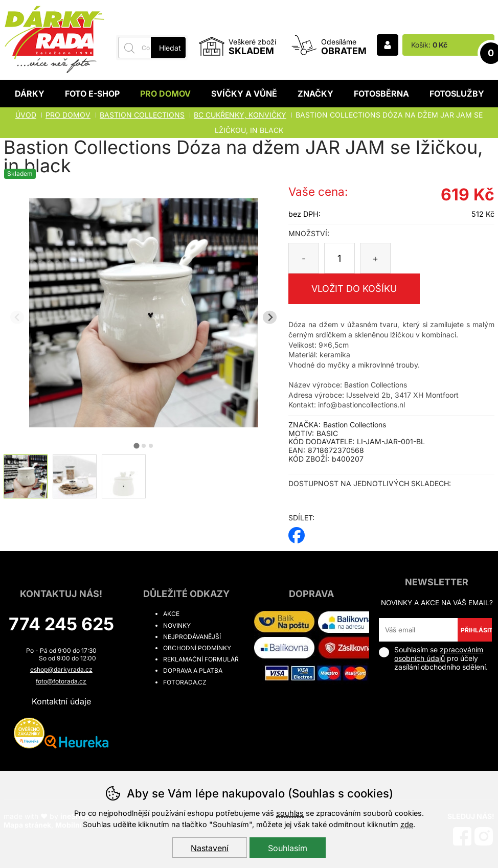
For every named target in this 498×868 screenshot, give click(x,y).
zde (407, 824)
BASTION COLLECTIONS (142, 115)
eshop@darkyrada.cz (61, 669)
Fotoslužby (457, 94)
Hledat (170, 48)
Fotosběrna (381, 94)
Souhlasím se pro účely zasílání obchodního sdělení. (433, 658)
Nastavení (210, 848)
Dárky (30, 94)
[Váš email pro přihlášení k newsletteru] (418, 630)
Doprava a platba (193, 670)
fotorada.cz (185, 682)
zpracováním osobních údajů (439, 654)
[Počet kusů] (339, 258)
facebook (297, 532)
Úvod (26, 115)
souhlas (290, 813)
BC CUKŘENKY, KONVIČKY (240, 115)
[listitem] (26, 476)
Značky (315, 94)
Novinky (177, 625)
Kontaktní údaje (61, 701)
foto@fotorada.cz (61, 681)
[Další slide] (270, 317)
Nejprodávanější (192, 637)
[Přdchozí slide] (17, 317)
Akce (171, 614)
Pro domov (165, 94)
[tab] (136, 446)
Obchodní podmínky (197, 648)
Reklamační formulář (201, 659)
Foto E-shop (92, 94)
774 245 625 (61, 624)
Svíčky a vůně (244, 94)
